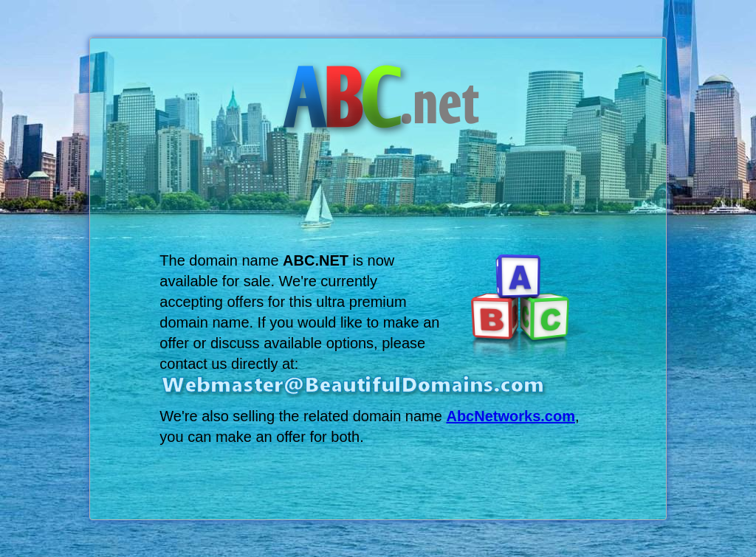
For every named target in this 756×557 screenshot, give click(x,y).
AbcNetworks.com (511, 416)
